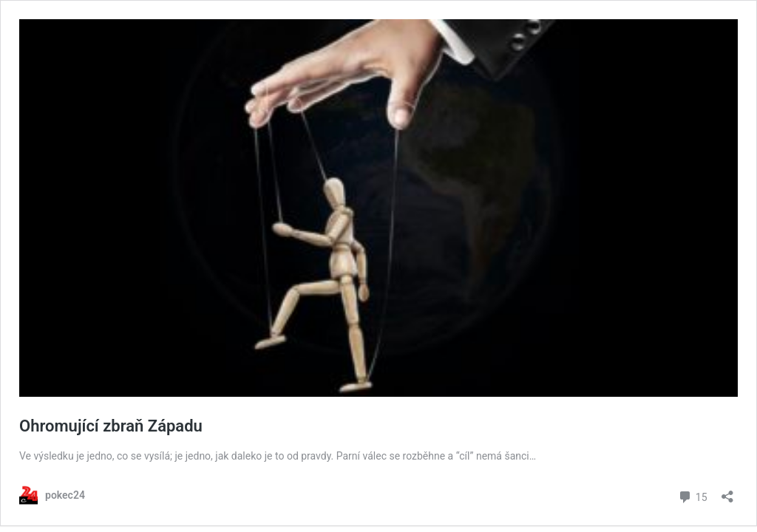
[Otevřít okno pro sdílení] (727, 492)
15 (692, 495)
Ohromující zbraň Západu (111, 426)
